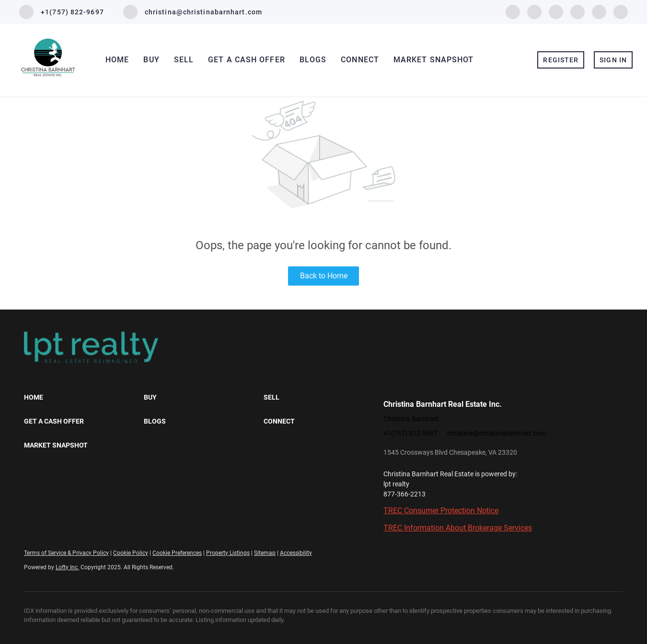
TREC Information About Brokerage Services (458, 528)
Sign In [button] (613, 60)
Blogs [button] (313, 60)
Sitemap (265, 553)
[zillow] (534, 11)
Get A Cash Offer (247, 60)
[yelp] (556, 11)
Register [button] (561, 60)
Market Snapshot (434, 60)
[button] (84, 397)
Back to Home (324, 276)
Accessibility (296, 553)
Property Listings (228, 553)
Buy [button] (151, 60)
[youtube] (599, 11)
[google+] (621, 11)
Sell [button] (184, 60)
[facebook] (513, 11)
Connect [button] (360, 60)
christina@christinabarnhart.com (497, 433)
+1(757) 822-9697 (410, 433)
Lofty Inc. (67, 567)
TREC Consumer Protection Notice (441, 511)
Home (117, 60)
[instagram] (578, 11)
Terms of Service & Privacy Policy (66, 553)
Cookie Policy (131, 553)
